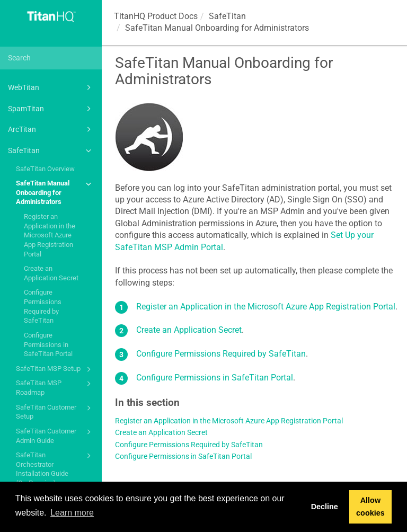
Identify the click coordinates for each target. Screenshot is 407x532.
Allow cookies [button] (370, 507)
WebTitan (51, 87)
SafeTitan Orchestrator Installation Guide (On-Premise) (55, 468)
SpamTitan (51, 109)
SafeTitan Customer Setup (55, 411)
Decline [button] (325, 507)
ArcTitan (51, 129)
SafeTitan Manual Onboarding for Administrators (55, 192)
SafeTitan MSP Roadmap (55, 387)
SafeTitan (51, 150)
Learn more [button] (72, 513)
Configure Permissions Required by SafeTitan (43, 306)
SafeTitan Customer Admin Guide (55, 435)
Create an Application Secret (51, 273)
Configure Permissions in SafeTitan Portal (48, 344)
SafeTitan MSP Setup (55, 369)
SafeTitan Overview (45, 169)
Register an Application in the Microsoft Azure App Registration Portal (50, 235)
